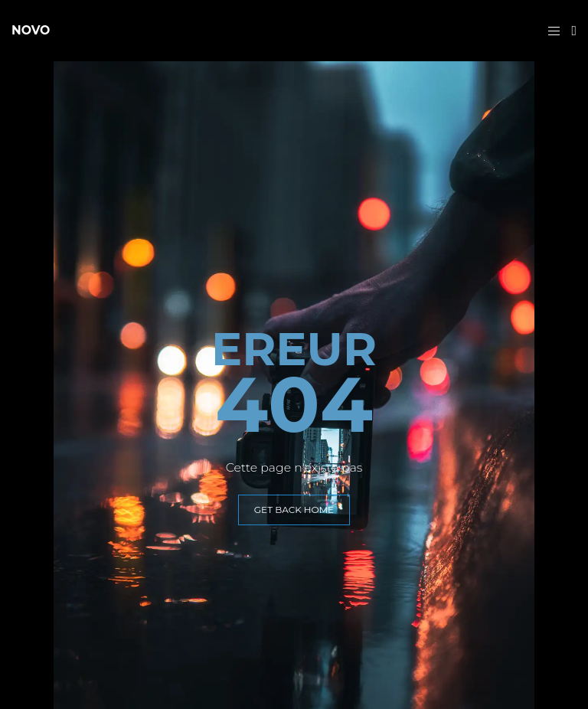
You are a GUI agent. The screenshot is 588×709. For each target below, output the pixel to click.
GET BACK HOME (294, 510)
